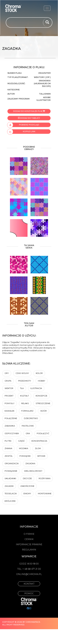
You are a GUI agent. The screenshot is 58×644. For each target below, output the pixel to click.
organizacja (12, 463)
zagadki (9, 486)
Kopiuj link (21, 132)
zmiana (8, 448)
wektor (9, 388)
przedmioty (25, 381)
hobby (42, 381)
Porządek (25, 456)
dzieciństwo (31, 418)
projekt (9, 396)
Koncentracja (39, 441)
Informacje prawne (29, 544)
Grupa (8, 381)
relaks (25, 403)
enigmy (27, 494)
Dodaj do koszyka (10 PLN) (29, 111)
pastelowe (28, 426)
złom (38, 448)
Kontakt (29, 584)
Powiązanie (11, 471)
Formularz (27, 411)
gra (28, 433)
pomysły (10, 403)
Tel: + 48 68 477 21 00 (29, 569)
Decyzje (27, 478)
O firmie (29, 534)
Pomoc (29, 593)
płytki (8, 441)
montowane (45, 494)
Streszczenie (43, 403)
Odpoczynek (12, 433)
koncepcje (41, 396)
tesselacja (11, 494)
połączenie (11, 418)
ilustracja (36, 388)
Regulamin (29, 550)
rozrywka (45, 478)
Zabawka (10, 426)
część (21, 441)
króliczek (10, 501)
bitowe (41, 456)
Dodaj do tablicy (29, 118)
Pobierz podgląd (23, 125)
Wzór (43, 411)
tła (22, 388)
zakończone (27, 486)
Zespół (9, 456)
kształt (25, 396)
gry (7, 373)
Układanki (10, 478)
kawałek (10, 411)
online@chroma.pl (29, 574)
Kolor (39, 373)
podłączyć (43, 433)
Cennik (29, 539)
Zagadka (30, 463)
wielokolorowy (33, 471)
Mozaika (24, 448)
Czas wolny (22, 373)
